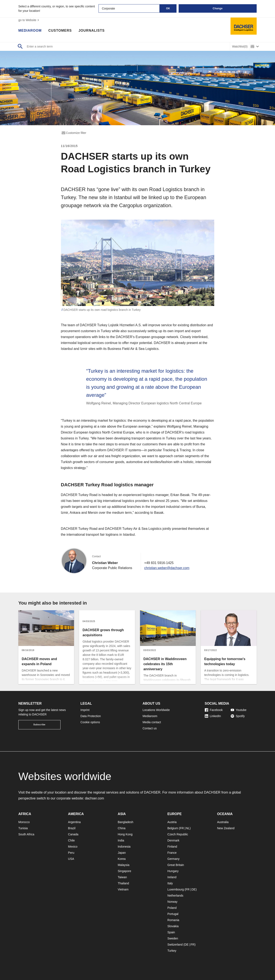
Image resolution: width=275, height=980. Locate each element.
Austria (172, 822)
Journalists (92, 31)
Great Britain (176, 865)
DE (193, 889)
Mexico (73, 847)
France (172, 853)
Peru (71, 853)
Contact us (150, 728)
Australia (223, 822)
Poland (172, 908)
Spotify (238, 716)
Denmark (173, 840)
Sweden (173, 938)
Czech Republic (178, 834)
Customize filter (74, 133)
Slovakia (173, 926)
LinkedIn (213, 716)
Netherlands (175, 896)
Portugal (173, 914)
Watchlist (240, 47)
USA (71, 859)
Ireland (172, 877)
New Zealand (226, 828)
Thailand (123, 883)
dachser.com (95, 798)
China (122, 828)
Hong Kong (125, 834)
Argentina (74, 822)
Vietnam (123, 889)
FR (182, 828)
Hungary (173, 871)
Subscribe (39, 725)
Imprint (85, 710)
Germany (174, 859)
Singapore (124, 871)
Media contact (152, 722)
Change (218, 8)
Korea (122, 859)
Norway (172, 902)
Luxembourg (176, 889)
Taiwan (122, 877)
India (121, 840)
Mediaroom (30, 31)
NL (188, 828)
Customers (60, 31)
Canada (73, 834)
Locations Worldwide (156, 710)
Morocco (24, 822)
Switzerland (175, 945)
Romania (173, 920)
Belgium (173, 828)
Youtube (239, 710)
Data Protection (91, 716)
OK (168, 8)
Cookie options (90, 722)
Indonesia (124, 847)
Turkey (172, 951)
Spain (171, 932)
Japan (122, 853)
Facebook (214, 710)
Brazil (72, 828)
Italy (170, 883)
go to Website (29, 20)
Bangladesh (125, 822)
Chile (71, 840)
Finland (172, 847)
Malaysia (123, 865)
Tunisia (23, 828)
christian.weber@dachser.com (167, 568)
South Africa (26, 834)
